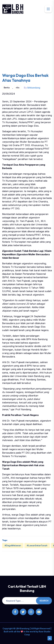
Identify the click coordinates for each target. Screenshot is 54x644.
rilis (18, 88)
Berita (7, 88)
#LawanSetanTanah (37, 545)
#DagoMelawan (13, 545)
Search (44, 601)
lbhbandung (34, 88)
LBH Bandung (22, 628)
